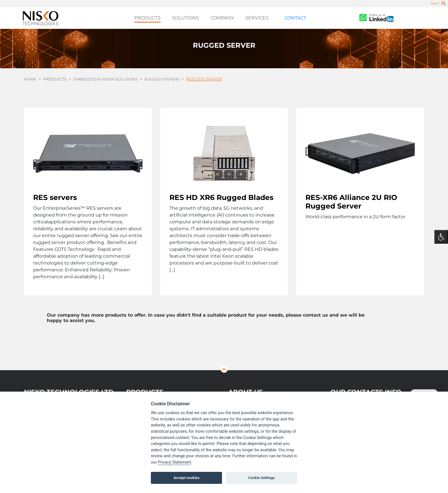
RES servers (55, 195)
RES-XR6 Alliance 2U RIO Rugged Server (351, 200)
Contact (290, 17)
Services (258, 17)
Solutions (192, 17)
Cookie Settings (262, 478)
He (434, 4)
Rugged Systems (169, 77)
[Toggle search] (443, 4)
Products (156, 17)
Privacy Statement (175, 462)
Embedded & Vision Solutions (109, 77)
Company (226, 17)
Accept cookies (187, 478)
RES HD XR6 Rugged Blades (221, 195)
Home (30, 77)
